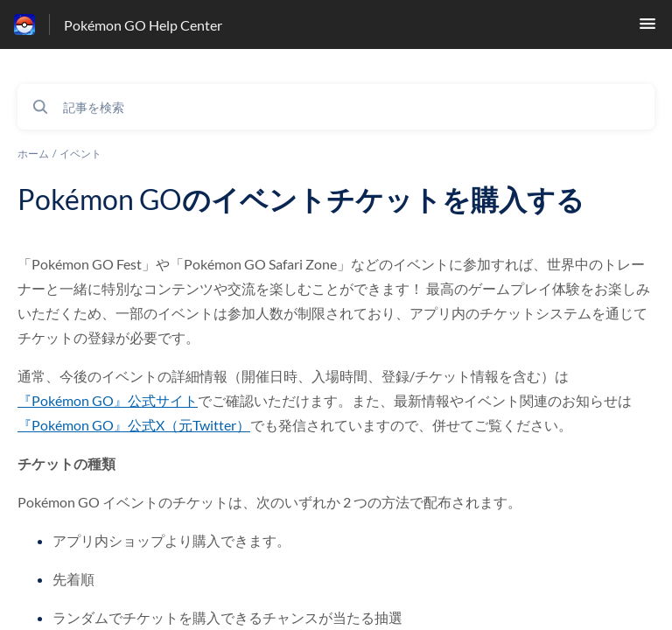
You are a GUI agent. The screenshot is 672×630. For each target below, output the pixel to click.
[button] (647, 28)
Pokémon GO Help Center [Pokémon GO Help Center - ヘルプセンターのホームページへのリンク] (143, 25)
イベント (80, 154)
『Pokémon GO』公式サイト (108, 400)
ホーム (33, 154)
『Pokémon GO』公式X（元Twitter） (134, 425)
